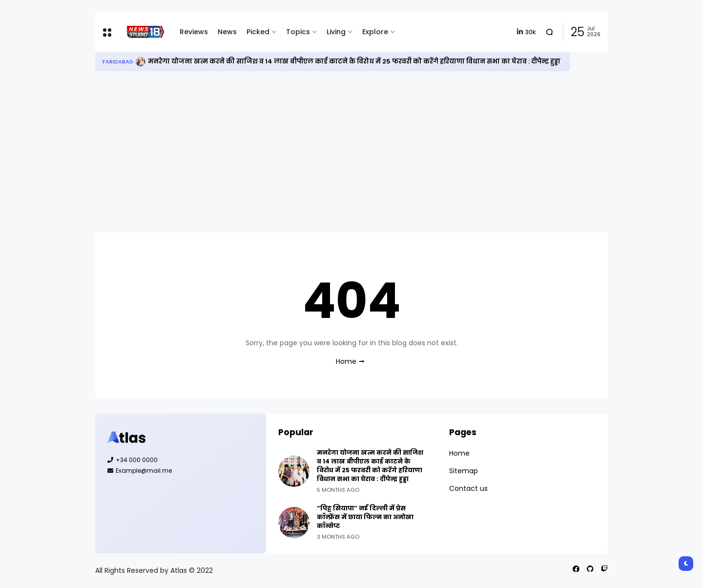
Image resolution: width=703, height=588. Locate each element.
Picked (258, 32)
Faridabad (118, 62)
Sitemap (464, 471)
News (227, 32)
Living (336, 32)
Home (346, 361)
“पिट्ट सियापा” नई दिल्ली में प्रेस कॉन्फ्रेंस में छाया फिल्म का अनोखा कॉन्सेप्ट (365, 517)
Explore (375, 32)
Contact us (468, 488)
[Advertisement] (351, 152)
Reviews (194, 32)
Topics (298, 32)
